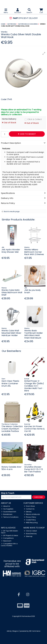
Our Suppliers (7, 509)
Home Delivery (9, 119)
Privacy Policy (30, 517)
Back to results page (12, 211)
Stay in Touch (8, 493)
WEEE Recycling (31, 523)
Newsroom (6, 541)
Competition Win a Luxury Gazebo (9, 545)
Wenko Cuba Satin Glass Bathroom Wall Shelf (12, 292)
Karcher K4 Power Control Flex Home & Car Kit (34, 429)
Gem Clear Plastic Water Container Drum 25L (10, 383)
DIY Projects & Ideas (10, 535)
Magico (15, 631)
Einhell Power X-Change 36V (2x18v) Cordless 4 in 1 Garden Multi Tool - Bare (34, 386)
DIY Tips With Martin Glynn (10, 532)
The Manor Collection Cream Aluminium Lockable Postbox (12, 429)
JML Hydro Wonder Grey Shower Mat (11, 251)
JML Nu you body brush (32, 291)
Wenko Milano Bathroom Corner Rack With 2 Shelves (34, 252)
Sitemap (28, 536)
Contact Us (29, 509)
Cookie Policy (30, 520)
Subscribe (39, 497)
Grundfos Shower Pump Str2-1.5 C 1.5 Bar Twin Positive (34, 469)
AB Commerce (35, 631)
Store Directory (30, 534)
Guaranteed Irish (9, 512)
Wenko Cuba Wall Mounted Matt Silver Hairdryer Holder (11, 333)
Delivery (28, 512)
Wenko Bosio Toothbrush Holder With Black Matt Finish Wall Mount (34, 334)
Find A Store (29, 506)
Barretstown (7, 514)
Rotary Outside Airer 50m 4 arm (11, 468)
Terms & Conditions (10, 517)
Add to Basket (27, 134)
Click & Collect (35, 119)
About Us (6, 506)
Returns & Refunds (32, 514)
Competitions (8, 538)
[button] (44, 53)
